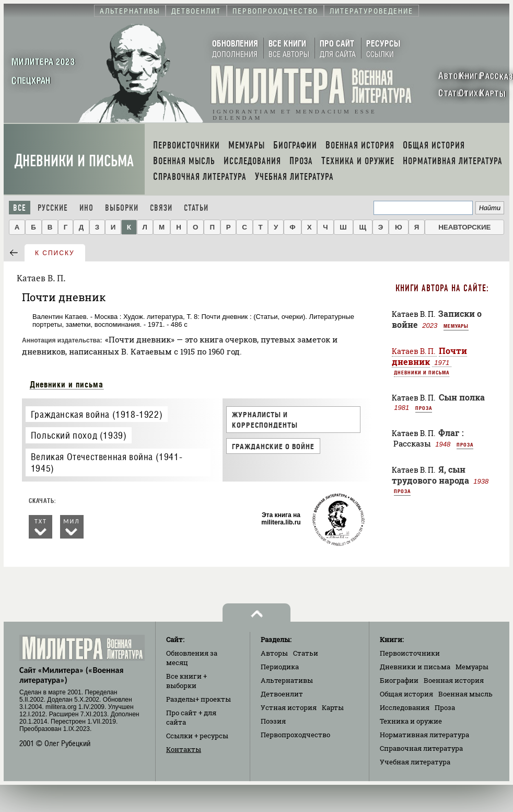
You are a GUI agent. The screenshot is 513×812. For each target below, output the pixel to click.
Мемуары (456, 326)
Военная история (454, 680)
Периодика (280, 667)
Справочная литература (421, 748)
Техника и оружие (411, 721)
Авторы (274, 653)
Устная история (289, 707)
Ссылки (197, 736)
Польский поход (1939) (79, 435)
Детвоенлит (282, 694)
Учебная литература (415, 762)
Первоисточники (410, 653)
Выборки (122, 208)
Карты (333, 707)
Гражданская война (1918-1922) (97, 414)
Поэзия (273, 721)
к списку (55, 253)
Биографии (399, 680)
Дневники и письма (74, 161)
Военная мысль (465, 694)
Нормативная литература (424, 735)
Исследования (405, 707)
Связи (161, 208)
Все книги (186, 681)
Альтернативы (287, 680)
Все (20, 208)
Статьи (196, 208)
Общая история (406, 694)
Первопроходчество (295, 735)
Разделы (199, 699)
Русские (53, 208)
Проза (424, 408)
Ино (86, 208)
